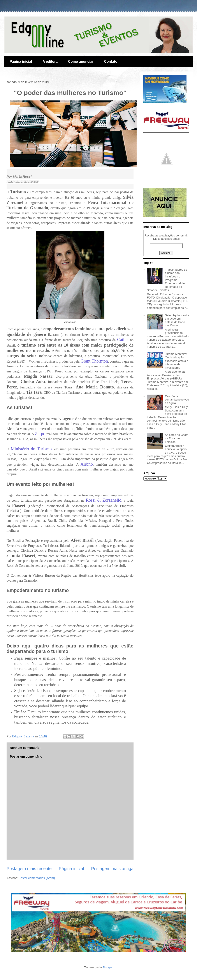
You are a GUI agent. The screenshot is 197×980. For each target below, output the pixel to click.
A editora (50, 62)
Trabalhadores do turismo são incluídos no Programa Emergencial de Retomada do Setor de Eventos (167, 280)
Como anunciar (81, 62)
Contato (111, 62)
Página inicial (21, 62)
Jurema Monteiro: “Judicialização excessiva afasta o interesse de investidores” (177, 361)
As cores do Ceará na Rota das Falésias (177, 438)
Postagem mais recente (29, 869)
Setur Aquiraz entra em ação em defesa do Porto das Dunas (177, 320)
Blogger (107, 967)
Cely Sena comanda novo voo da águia (177, 400)
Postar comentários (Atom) (37, 878)
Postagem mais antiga (112, 869)
